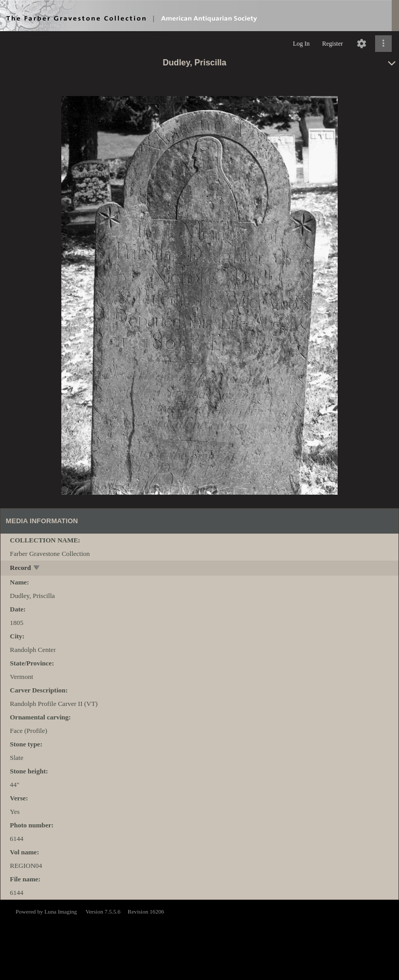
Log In (301, 44)
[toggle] (37, 569)
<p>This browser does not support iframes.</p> (199, 939)
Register (332, 44)
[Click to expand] (383, 44)
